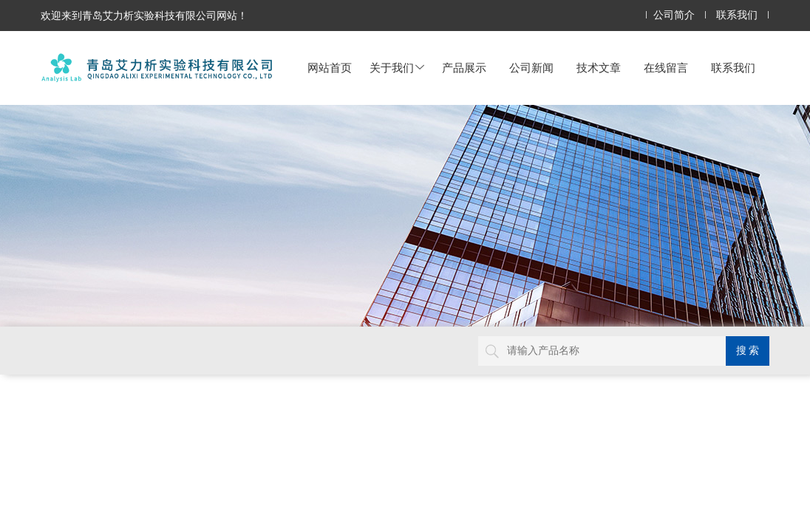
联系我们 (737, 15)
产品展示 (464, 68)
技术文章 (599, 68)
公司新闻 (531, 68)
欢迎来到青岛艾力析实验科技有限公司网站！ (144, 16)
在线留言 (666, 68)
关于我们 (397, 68)
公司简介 (674, 15)
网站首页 (330, 68)
